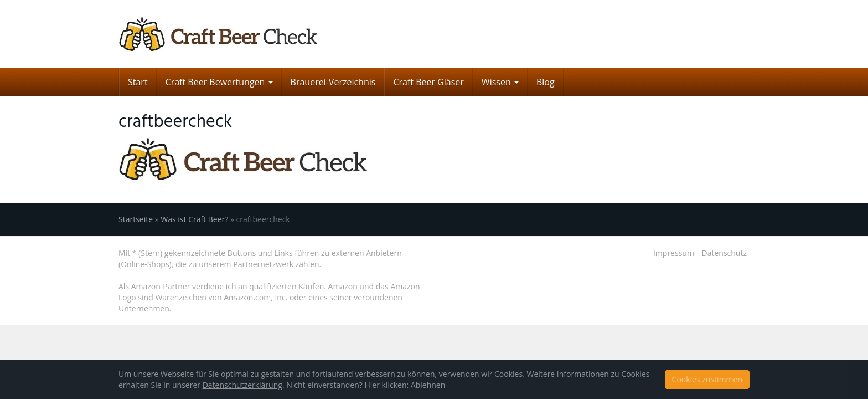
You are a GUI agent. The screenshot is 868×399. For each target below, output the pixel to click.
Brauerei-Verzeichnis (333, 82)
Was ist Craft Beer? (194, 219)
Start (138, 82)
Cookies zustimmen (707, 379)
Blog (546, 82)
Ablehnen (428, 385)
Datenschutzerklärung (242, 385)
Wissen (500, 82)
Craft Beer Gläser (428, 82)
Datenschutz (724, 253)
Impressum (674, 253)
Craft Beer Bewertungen (219, 82)
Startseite (136, 219)
